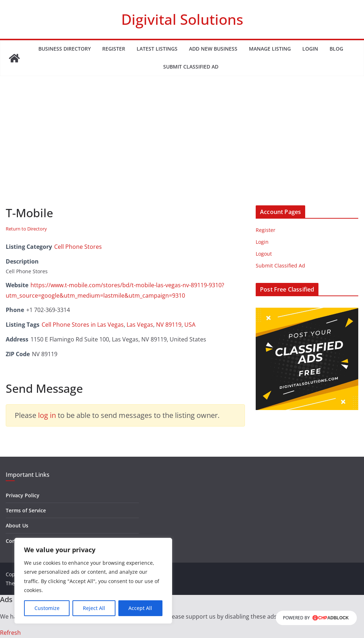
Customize (47, 608)
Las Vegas (140, 325)
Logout (264, 254)
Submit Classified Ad (191, 67)
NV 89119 (169, 325)
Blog (336, 49)
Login (310, 49)
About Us (17, 525)
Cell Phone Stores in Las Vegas (83, 325)
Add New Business (213, 49)
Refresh (10, 633)
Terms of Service (26, 510)
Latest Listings (157, 49)
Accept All (140, 608)
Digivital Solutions (182, 19)
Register (114, 49)
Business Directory (65, 49)
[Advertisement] (182, 152)
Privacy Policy (23, 495)
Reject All (94, 608)
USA (190, 325)
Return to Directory (26, 229)
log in (47, 415)
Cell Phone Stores (78, 247)
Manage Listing (270, 49)
